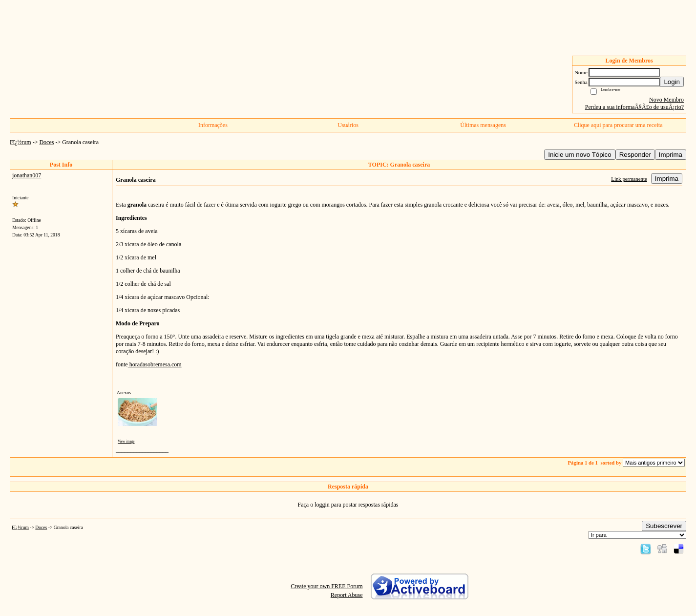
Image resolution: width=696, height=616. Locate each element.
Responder (635, 155)
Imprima (671, 155)
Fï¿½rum (21, 142)
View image (126, 442)
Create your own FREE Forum (327, 586)
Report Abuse (347, 595)
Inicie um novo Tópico (580, 155)
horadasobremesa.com (155, 364)
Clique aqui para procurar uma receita (618, 125)
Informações (213, 125)
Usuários (348, 125)
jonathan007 (27, 175)
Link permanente (629, 179)
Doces (46, 142)
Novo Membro (666, 100)
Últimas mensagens (483, 125)
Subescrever (664, 526)
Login (672, 82)
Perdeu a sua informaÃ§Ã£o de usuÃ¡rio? (634, 107)
